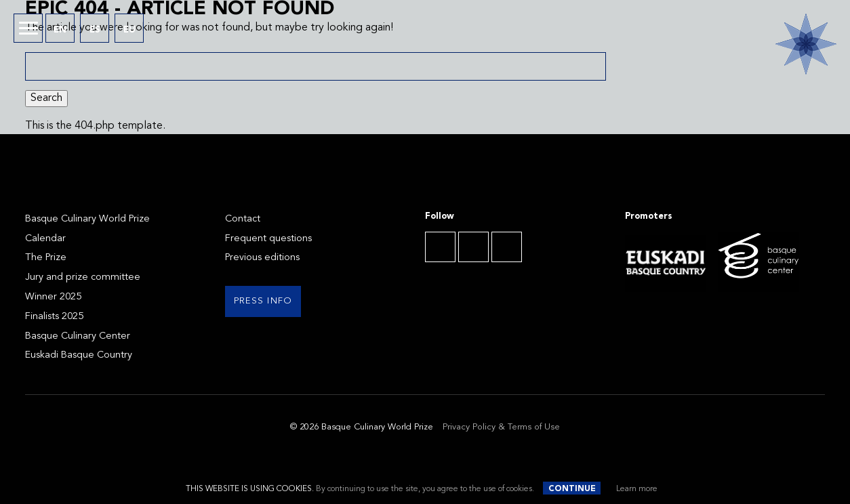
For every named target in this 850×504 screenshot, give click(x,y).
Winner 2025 (53, 297)
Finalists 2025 (54, 317)
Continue (572, 489)
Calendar (45, 239)
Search (46, 98)
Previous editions (262, 258)
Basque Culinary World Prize (87, 219)
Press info (263, 301)
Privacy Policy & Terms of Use (501, 427)
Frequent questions (268, 239)
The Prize (46, 258)
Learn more (637, 489)
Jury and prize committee (83, 277)
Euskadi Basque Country (79, 355)
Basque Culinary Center (78, 336)
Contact (243, 219)
